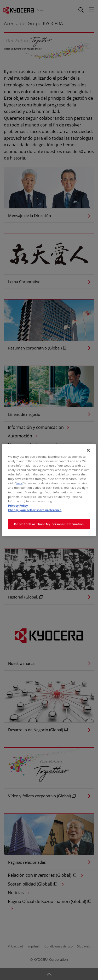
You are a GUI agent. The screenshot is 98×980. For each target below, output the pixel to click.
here (19, 483)
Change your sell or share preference (35, 510)
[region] (49, 490)
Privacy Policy (18, 505)
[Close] (88, 450)
